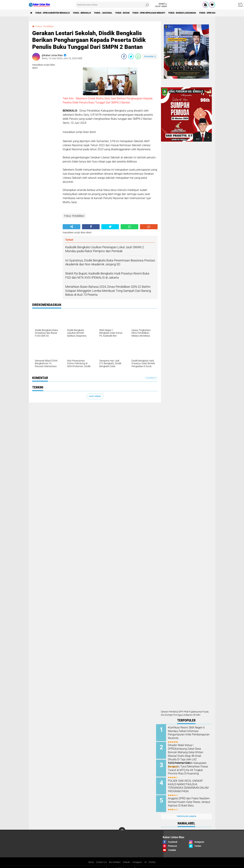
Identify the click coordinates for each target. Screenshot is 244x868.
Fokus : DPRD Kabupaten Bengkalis (56, 13)
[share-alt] (72, 227)
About (89, 859)
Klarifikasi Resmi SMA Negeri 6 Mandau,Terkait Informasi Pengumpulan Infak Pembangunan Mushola (190, 733)
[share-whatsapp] (138, 56)
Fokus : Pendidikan (46, 26)
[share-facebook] (124, 56)
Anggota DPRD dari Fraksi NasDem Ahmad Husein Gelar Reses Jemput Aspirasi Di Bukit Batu (191, 801)
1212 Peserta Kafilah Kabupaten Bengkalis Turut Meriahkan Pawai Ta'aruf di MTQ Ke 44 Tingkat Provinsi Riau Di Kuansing (190, 769)
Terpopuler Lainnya (186, 813)
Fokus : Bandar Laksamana (199, 13)
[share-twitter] (131, 56)
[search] (113, 5)
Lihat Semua (95, 396)
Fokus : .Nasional (112, 13)
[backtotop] (122, 827)
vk (148, 859)
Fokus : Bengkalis (88, 13)
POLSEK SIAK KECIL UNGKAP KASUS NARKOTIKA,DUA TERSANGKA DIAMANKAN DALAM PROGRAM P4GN (190, 784)
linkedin (127, 859)
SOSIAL (155, 859)
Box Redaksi (115, 859)
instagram (139, 859)
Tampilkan (151, 378)
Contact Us (100, 859)
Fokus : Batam (133, 13)
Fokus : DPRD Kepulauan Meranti (162, 13)
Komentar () (150, 56)
